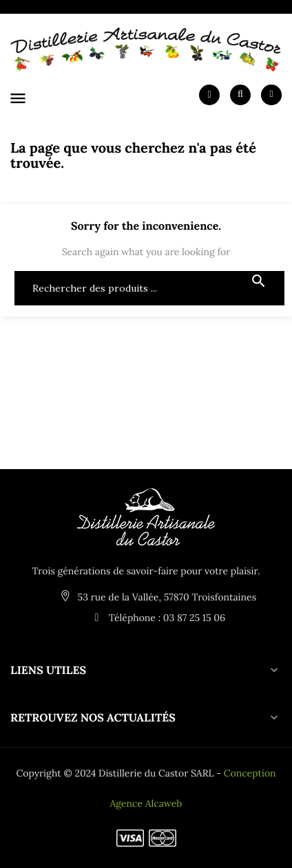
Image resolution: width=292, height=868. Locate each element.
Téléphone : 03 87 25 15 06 (156, 618)
